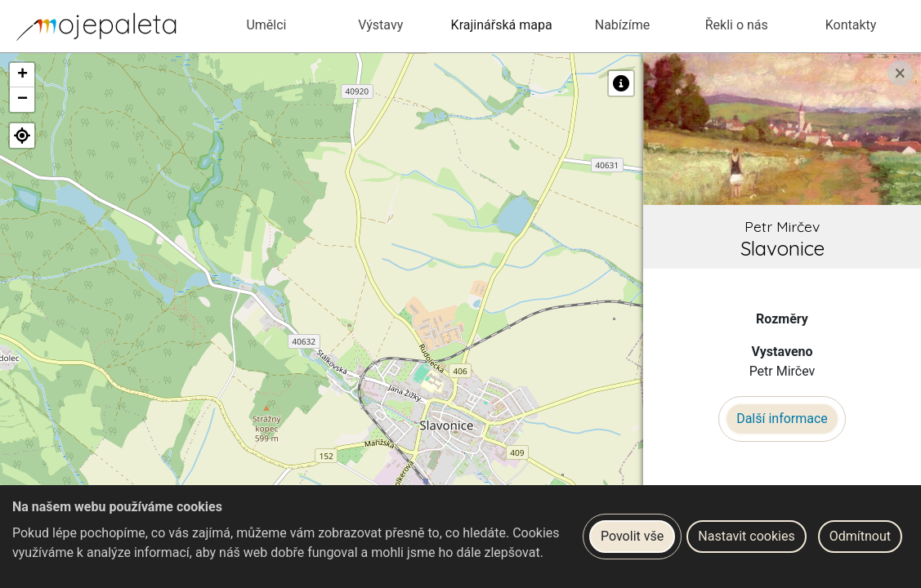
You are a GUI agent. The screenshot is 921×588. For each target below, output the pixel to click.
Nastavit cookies (746, 536)
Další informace (782, 419)
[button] (22, 75)
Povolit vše (632, 536)
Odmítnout (860, 536)
